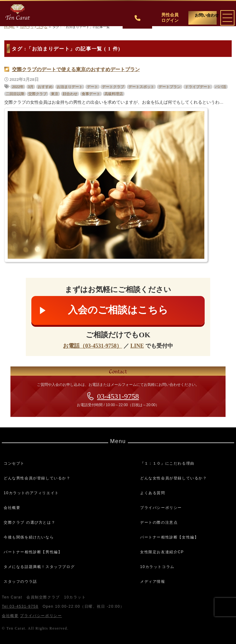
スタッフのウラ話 (20, 582)
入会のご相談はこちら (118, 310)
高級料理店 (114, 94)
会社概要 (12, 508)
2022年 (18, 87)
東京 (55, 94)
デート (92, 87)
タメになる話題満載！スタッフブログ (39, 567)
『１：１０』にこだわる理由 (167, 463)
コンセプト (14, 463)
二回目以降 (15, 94)
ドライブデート (198, 87)
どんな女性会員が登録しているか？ (174, 478)
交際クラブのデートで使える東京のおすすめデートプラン (76, 69)
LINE (137, 346)
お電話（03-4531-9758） (92, 346)
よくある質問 (153, 493)
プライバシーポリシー (161, 508)
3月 (31, 87)
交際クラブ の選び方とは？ (29, 522)
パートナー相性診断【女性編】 (169, 537)
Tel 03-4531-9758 (20, 606)
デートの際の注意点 (159, 522)
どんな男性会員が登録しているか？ (37, 478)
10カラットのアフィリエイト (31, 493)
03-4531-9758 (118, 396)
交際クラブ (37, 94)
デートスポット (141, 87)
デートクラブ (113, 87)
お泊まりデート (70, 87)
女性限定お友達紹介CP (162, 552)
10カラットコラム (157, 567)
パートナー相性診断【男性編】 (33, 552)
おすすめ (45, 87)
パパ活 (221, 87)
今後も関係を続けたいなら (29, 537)
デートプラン (170, 87)
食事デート (91, 94)
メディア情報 (153, 582)
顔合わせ (70, 94)
